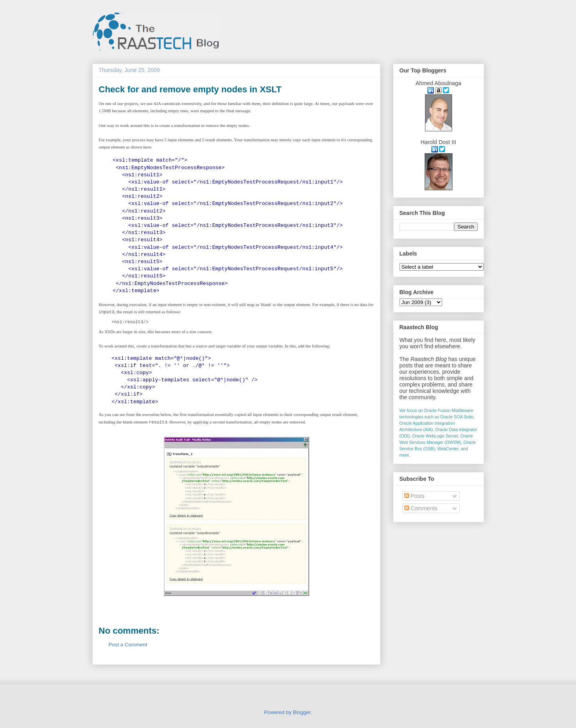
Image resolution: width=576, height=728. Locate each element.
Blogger (302, 712)
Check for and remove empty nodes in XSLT (190, 89)
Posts (414, 496)
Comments (421, 508)
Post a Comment (128, 645)
